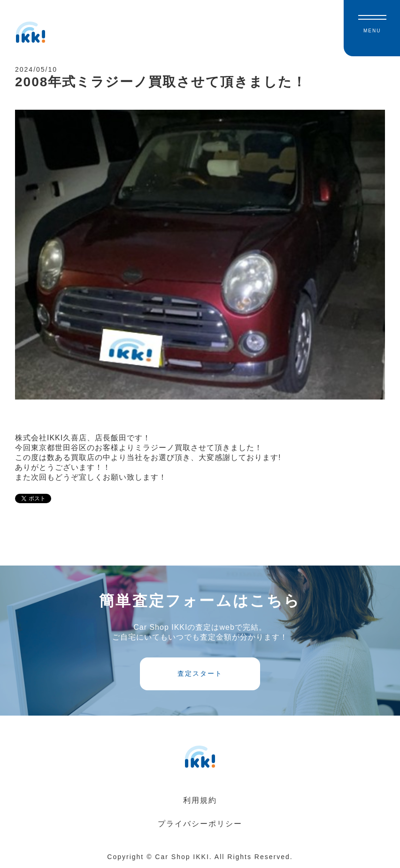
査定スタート (200, 673)
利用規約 (200, 800)
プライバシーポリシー (200, 824)
